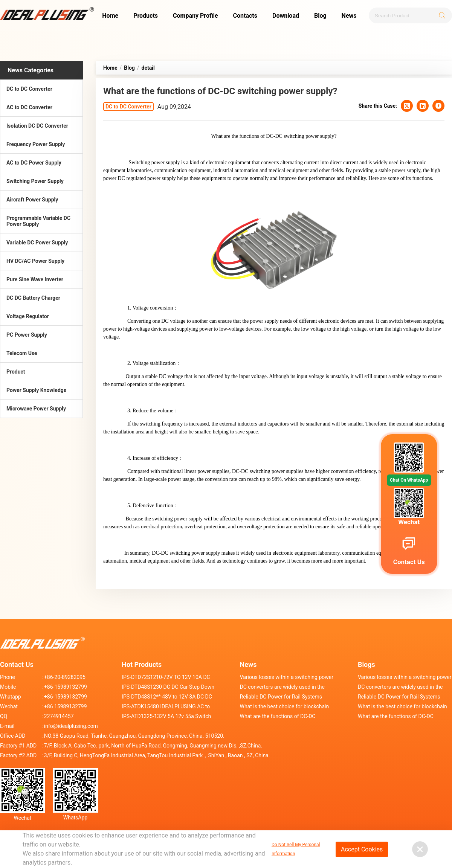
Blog (320, 16)
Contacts (245, 16)
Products (146, 16)
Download (286, 16)
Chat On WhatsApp (409, 480)
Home (110, 16)
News (349, 16)
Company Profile (195, 16)
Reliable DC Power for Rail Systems (281, 697)
